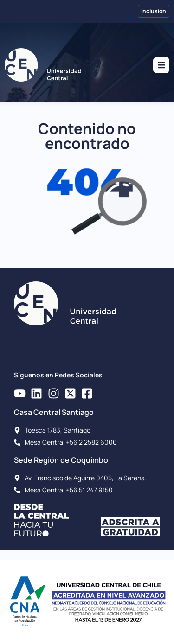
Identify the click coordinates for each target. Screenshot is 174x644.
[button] (161, 65)
